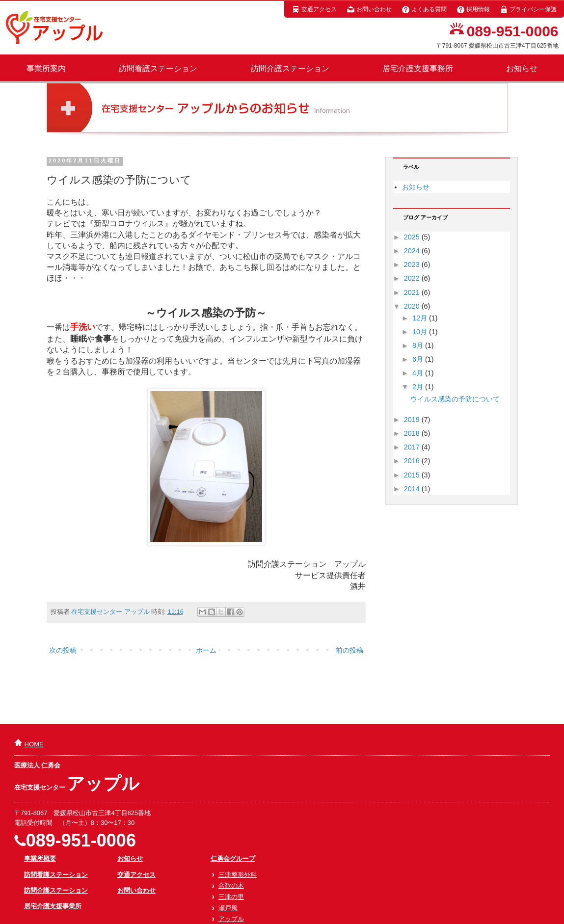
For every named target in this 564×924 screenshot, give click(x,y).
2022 (413, 278)
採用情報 (473, 10)
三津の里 (231, 897)
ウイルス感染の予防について (455, 399)
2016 (413, 461)
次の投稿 (63, 650)
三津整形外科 (238, 875)
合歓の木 (231, 885)
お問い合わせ (369, 10)
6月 (419, 359)
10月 (421, 332)
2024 (413, 251)
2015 (413, 475)
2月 (419, 387)
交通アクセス (314, 10)
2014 (413, 489)
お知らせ (522, 68)
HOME (34, 744)
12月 (421, 318)
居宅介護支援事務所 (418, 68)
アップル (231, 919)
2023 (413, 264)
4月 (419, 373)
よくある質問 (424, 10)
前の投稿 (349, 650)
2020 (413, 306)
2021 (413, 292)
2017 (413, 447)
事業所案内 (46, 68)
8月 (419, 345)
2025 (413, 237)
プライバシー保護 (528, 10)
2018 (413, 433)
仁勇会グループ (233, 858)
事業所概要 (40, 858)
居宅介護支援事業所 (53, 906)
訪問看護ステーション (158, 68)
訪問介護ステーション (290, 68)
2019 (413, 420)
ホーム (206, 650)
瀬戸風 (228, 908)
